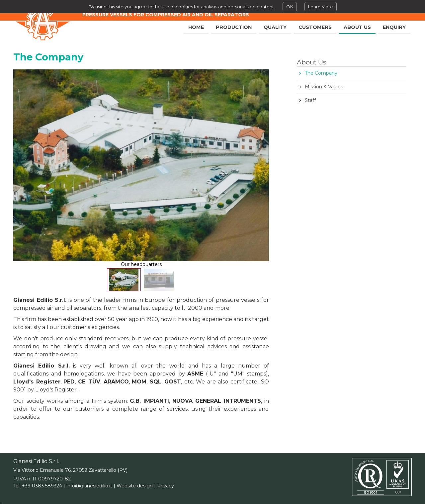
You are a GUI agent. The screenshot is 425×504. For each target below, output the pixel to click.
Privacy (166, 486)
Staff (310, 100)
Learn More (321, 7)
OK (290, 7)
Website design (135, 486)
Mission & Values (324, 87)
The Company (321, 73)
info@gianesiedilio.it (89, 486)
